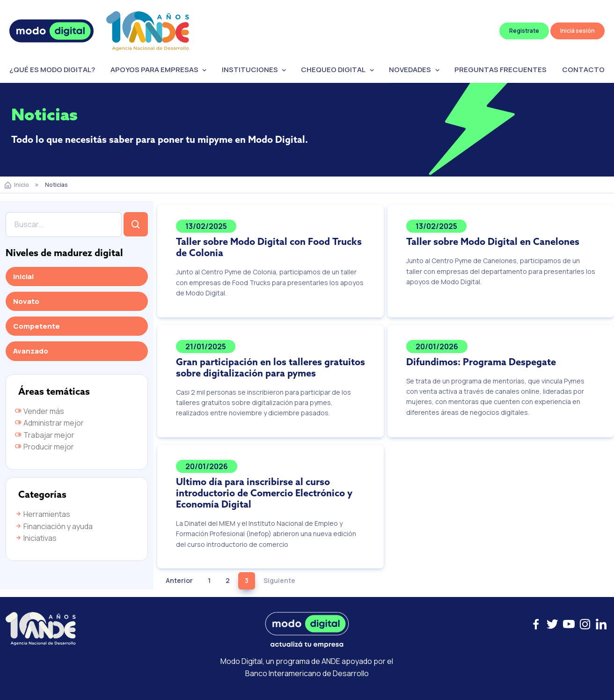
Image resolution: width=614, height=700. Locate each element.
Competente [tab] (37, 326)
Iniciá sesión (577, 31)
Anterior (179, 580)
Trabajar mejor (44, 435)
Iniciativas (36, 538)
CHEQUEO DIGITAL (333, 70)
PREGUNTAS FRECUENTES (501, 70)
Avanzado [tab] (31, 351)
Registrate (524, 31)
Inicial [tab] (23, 276)
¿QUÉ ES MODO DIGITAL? (52, 70)
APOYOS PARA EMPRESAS (154, 70)
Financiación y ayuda (54, 526)
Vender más (39, 411)
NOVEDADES (410, 70)
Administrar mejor (49, 423)
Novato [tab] (26, 301)
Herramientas (42, 514)
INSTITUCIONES (250, 70)
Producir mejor (44, 447)
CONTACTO (583, 70)
